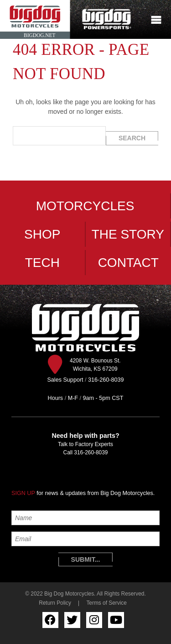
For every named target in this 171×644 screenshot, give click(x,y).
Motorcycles (85, 206)
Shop (42, 234)
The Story (128, 234)
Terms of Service (106, 603)
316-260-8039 (91, 452)
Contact (128, 263)
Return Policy (55, 603)
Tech (42, 263)
